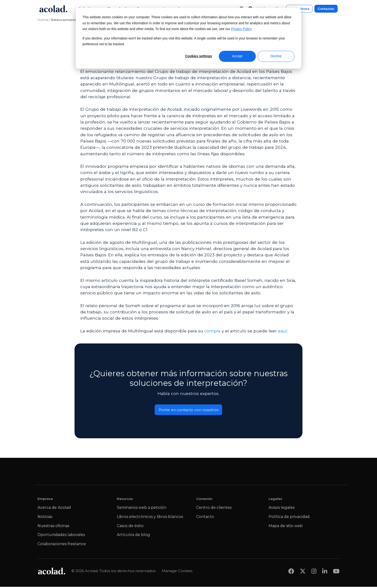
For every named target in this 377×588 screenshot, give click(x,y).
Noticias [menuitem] (45, 518)
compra (213, 331)
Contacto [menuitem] (205, 518)
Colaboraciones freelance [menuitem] (62, 545)
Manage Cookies (177, 572)
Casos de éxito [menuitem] (130, 527)
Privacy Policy (241, 29)
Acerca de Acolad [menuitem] (54, 509)
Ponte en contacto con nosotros (188, 410)
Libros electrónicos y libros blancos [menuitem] (150, 518)
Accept (237, 56)
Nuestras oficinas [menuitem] (53, 527)
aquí (283, 331)
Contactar (326, 9)
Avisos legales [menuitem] (282, 509)
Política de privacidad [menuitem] (289, 518)
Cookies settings (199, 56)
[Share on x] (303, 572)
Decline (276, 56)
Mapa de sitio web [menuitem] (286, 527)
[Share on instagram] (314, 572)
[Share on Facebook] (291, 572)
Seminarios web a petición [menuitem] (142, 509)
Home (43, 20)
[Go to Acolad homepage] (53, 9)
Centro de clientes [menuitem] (214, 509)
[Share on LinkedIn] (325, 572)
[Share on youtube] (336, 572)
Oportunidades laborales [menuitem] (61, 536)
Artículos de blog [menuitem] (133, 536)
